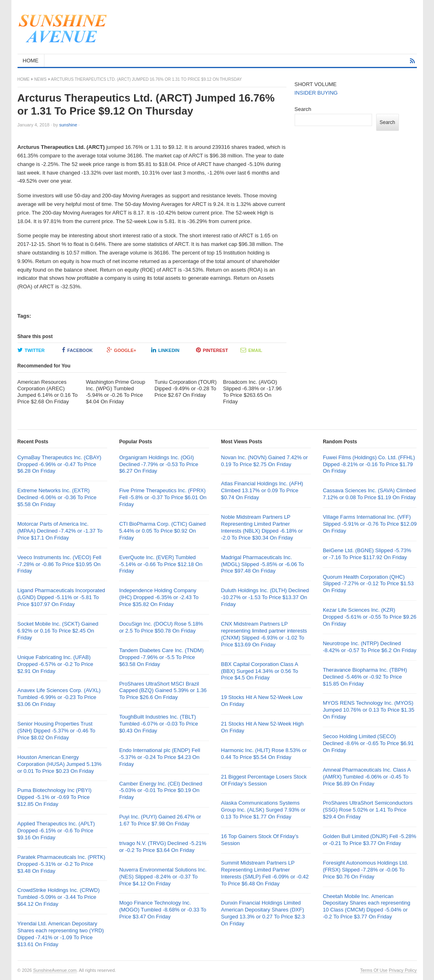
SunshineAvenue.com (55, 970)
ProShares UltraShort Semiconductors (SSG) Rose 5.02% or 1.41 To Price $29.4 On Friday (368, 810)
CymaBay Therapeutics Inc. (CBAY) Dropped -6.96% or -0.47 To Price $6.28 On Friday (59, 464)
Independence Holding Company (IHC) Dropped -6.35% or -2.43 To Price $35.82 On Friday (159, 597)
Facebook (77, 350)
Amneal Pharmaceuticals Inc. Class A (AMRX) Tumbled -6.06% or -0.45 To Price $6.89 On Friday (367, 777)
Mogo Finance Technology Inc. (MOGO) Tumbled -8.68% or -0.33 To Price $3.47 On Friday (163, 910)
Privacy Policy (403, 970)
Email (251, 350)
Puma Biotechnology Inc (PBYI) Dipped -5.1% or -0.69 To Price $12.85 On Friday (55, 797)
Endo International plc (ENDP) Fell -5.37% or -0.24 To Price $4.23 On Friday (160, 757)
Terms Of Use (374, 970)
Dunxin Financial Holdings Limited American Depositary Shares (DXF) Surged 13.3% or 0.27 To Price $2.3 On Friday (263, 913)
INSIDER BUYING (316, 93)
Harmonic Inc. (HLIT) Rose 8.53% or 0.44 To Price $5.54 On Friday (264, 754)
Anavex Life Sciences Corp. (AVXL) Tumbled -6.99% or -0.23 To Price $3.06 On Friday (59, 697)
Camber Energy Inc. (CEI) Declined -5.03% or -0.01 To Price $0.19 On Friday (161, 791)
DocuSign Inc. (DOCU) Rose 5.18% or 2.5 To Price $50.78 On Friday (161, 627)
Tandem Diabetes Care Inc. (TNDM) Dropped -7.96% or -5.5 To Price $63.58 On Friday (161, 657)
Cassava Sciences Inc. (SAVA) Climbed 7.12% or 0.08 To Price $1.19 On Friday (369, 494)
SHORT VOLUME (316, 84)
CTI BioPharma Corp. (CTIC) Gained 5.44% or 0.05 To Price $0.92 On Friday (162, 531)
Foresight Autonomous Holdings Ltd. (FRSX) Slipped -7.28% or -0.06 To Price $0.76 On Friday (366, 870)
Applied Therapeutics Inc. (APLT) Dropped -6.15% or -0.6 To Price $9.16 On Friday (56, 831)
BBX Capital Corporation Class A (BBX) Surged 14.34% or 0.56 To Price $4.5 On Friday (259, 671)
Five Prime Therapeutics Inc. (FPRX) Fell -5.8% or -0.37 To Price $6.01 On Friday (163, 497)
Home (24, 79)
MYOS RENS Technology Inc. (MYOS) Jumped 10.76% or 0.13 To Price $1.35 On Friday (369, 710)
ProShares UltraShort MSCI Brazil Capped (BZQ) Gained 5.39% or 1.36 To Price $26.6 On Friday (163, 691)
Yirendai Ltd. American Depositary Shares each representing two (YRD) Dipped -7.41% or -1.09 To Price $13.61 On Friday (61, 934)
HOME (31, 61)
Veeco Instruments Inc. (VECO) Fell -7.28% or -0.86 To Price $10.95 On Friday (59, 564)
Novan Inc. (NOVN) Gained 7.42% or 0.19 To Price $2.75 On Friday (264, 461)
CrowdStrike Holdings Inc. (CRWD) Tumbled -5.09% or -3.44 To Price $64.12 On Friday (59, 897)
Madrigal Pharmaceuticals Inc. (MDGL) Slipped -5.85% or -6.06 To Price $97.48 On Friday (262, 564)
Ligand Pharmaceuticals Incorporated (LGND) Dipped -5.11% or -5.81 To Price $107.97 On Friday (61, 597)
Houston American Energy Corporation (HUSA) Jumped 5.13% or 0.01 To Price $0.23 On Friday (60, 764)
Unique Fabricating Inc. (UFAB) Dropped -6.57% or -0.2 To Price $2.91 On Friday (55, 664)
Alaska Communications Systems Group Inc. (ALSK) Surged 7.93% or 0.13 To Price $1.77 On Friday (263, 810)
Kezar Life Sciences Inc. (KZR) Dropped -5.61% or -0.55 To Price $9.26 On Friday (370, 617)
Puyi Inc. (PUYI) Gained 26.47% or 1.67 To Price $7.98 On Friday (160, 820)
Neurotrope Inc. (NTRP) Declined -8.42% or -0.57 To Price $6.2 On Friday (370, 647)
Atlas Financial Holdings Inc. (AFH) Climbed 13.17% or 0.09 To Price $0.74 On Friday (262, 490)
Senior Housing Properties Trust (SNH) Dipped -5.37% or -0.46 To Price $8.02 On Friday (56, 731)
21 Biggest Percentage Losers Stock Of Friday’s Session (264, 780)
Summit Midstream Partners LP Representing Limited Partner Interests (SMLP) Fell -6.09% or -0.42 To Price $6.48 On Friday (265, 873)
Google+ (122, 350)
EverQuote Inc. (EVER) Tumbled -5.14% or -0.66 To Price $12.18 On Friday (161, 564)
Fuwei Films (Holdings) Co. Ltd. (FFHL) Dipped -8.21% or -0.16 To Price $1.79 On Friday (369, 464)
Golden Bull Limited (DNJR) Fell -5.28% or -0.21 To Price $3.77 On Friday (369, 840)
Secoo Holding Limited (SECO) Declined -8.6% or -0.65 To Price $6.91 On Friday (368, 743)
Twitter (31, 350)
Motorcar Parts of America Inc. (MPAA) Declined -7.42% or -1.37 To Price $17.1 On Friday (60, 531)
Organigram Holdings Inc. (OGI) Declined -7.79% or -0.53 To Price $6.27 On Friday (159, 464)
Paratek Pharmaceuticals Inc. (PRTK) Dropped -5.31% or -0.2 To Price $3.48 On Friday (62, 864)
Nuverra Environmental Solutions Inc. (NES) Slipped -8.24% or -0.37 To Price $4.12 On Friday (163, 877)
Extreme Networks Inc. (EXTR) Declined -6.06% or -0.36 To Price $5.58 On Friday (57, 497)
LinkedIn (165, 350)
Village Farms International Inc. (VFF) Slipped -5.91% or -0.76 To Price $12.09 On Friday (370, 524)
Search (303, 109)
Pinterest (212, 350)
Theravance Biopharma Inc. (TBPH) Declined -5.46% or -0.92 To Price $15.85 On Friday (365, 677)
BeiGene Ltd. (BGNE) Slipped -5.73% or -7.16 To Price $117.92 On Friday (367, 554)
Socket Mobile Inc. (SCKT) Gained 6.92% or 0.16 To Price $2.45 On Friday (58, 631)
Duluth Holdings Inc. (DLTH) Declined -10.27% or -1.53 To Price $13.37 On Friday (265, 597)
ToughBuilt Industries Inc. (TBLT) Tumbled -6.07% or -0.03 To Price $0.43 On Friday (159, 724)
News (40, 79)
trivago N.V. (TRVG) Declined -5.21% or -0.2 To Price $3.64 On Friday (163, 847)
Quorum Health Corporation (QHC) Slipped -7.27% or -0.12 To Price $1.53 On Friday (368, 584)
